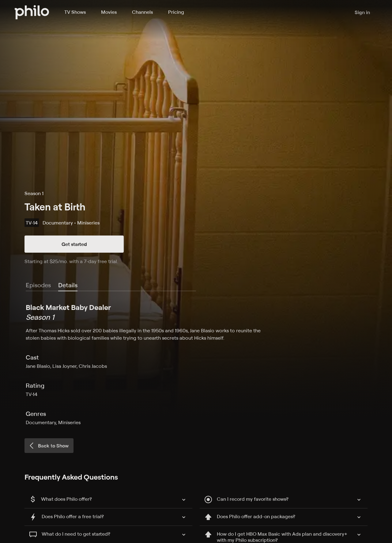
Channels (142, 12)
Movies (109, 12)
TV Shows (75, 12)
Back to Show (48, 446)
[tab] (68, 285)
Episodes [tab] (38, 285)
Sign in (362, 12)
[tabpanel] (196, 364)
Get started (74, 244)
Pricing (176, 12)
